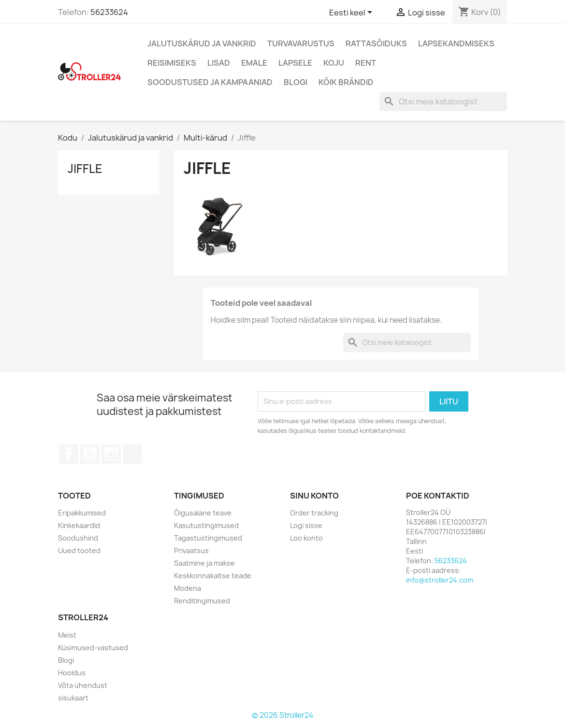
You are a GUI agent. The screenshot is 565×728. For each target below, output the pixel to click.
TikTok (132, 454)
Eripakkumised (82, 513)
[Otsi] (443, 101)
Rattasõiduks (376, 43)
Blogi (296, 82)
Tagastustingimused (208, 538)
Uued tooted (79, 550)
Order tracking (314, 513)
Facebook (69, 454)
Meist (67, 635)
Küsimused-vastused (93, 648)
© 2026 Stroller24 (282, 715)
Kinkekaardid (79, 525)
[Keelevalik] (352, 13)
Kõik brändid (346, 82)
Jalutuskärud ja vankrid (202, 43)
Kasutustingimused (206, 525)
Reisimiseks (172, 63)
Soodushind (78, 538)
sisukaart (73, 698)
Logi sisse (306, 525)
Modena (188, 588)
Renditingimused (202, 601)
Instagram (111, 454)
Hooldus (72, 673)
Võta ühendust (83, 685)
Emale (254, 63)
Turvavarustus (301, 43)
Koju (334, 63)
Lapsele (295, 63)
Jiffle (85, 169)
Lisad (219, 63)
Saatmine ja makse (204, 563)
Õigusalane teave (203, 513)
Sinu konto (314, 496)
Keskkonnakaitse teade (213, 576)
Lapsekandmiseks (456, 43)
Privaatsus (191, 550)
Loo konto (306, 538)
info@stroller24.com (440, 580)
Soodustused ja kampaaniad (210, 82)
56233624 (109, 12)
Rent (366, 63)
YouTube (90, 454)
